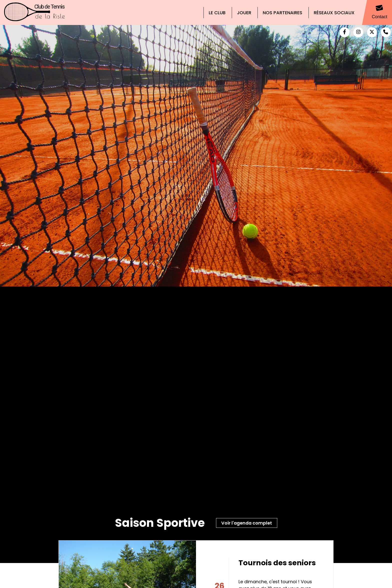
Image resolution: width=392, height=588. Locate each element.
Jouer (244, 13)
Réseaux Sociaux (334, 13)
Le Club (217, 13)
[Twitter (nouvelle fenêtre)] (372, 32)
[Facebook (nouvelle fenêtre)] (344, 32)
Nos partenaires (282, 13)
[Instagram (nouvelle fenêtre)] (358, 32)
